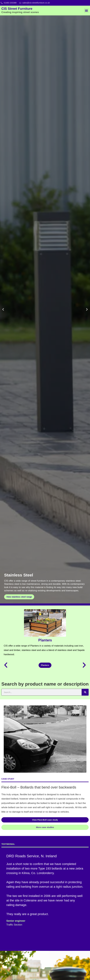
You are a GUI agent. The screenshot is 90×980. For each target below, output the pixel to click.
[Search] (85, 692)
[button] (86, 11)
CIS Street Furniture (20, 10)
